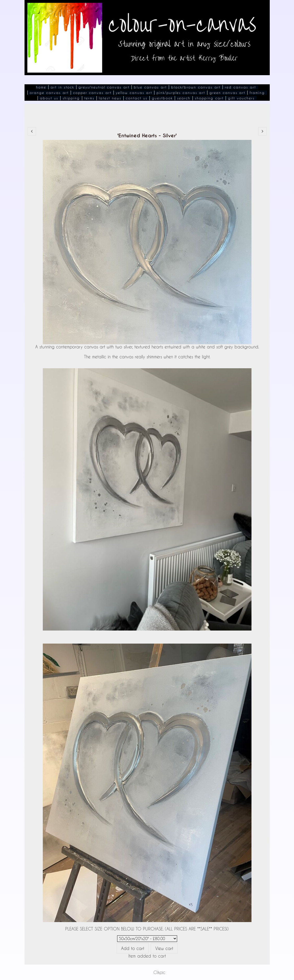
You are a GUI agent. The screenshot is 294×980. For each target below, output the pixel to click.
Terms (89, 98)
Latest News (110, 98)
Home (41, 87)
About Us (49, 98)
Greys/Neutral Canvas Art (104, 87)
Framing (257, 93)
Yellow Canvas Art (134, 93)
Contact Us (137, 98)
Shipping (71, 98)
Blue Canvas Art (150, 87)
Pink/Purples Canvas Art (181, 93)
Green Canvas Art (227, 93)
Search (184, 98)
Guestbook (162, 98)
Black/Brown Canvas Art (196, 87)
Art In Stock (62, 87)
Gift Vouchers (241, 98)
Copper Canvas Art (92, 93)
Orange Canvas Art (49, 93)
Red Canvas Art (240, 87)
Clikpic (159, 972)
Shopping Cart (209, 98)
